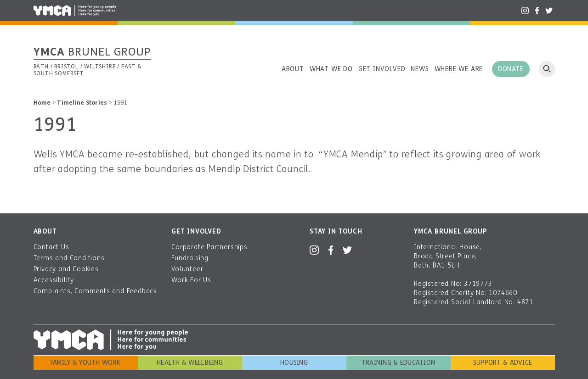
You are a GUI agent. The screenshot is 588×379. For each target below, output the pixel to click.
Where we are (459, 69)
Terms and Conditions (69, 258)
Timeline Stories (82, 103)
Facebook (537, 11)
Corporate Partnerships (209, 247)
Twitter (549, 11)
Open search (547, 69)
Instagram (525, 11)
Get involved (382, 69)
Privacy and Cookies (66, 269)
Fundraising (190, 258)
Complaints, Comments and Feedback (95, 291)
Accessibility (54, 280)
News (420, 69)
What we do (331, 69)
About (293, 69)
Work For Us (191, 280)
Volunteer (187, 269)
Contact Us (51, 247)
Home (42, 103)
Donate (511, 69)
